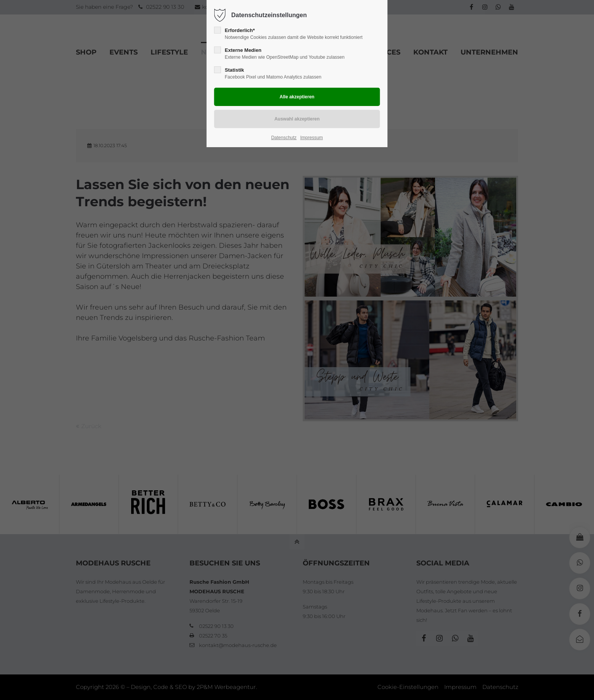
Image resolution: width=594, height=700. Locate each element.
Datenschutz (284, 138)
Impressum (311, 138)
